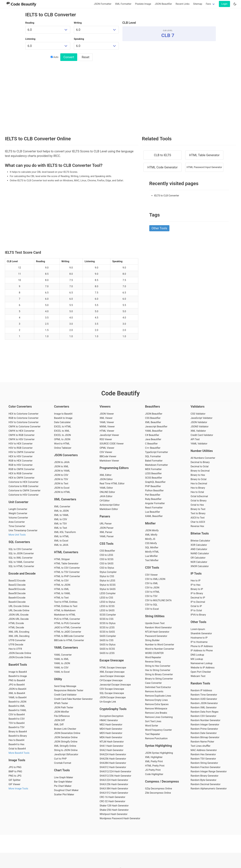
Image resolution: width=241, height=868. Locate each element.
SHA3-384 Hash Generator (114, 789)
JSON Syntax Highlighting (159, 753)
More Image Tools (18, 789)
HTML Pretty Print (155, 766)
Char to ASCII (198, 522)
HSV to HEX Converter (21, 444)
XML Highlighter (154, 757)
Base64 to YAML (17, 710)
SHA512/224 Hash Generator (115, 771)
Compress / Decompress (162, 781)
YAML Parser (107, 536)
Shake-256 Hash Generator (114, 810)
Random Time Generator (204, 695)
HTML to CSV (61, 581)
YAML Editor (106, 488)
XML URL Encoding (19, 632)
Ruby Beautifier (153, 499)
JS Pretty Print (153, 770)
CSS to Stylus (107, 568)
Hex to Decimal (199, 484)
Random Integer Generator (205, 725)
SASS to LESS (107, 653)
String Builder (152, 640)
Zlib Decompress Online (158, 793)
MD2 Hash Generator (111, 725)
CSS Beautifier (107, 551)
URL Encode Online (19, 606)
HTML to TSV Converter (67, 572)
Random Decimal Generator (206, 784)
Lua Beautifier (153, 512)
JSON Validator (199, 422)
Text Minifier (152, 560)
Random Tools (200, 683)
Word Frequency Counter (159, 730)
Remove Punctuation (156, 738)
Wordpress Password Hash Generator (120, 818)
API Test (195, 439)
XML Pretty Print (154, 761)
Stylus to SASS (107, 589)
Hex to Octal (197, 492)
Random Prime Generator (204, 729)
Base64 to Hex (16, 744)
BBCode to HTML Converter (69, 640)
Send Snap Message (65, 686)
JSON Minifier (62, 712)
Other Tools (159, 228)
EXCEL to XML (62, 431)
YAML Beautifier (154, 431)
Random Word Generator (159, 627)
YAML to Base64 (17, 697)
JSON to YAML (62, 471)
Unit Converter (18, 502)
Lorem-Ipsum (198, 629)
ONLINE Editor (107, 492)
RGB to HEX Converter (21, 461)
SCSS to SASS (107, 632)
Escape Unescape (112, 660)
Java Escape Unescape (112, 676)
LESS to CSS (106, 598)
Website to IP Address (203, 668)
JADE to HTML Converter (68, 627)
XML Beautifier (153, 422)
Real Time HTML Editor (112, 484)
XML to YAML (61, 515)
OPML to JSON (62, 439)
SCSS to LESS (107, 627)
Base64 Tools (18, 665)
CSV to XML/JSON (155, 579)
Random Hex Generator (203, 754)
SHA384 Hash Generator (113, 763)
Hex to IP (196, 581)
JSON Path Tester (64, 707)
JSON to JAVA (62, 462)
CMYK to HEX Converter (22, 431)
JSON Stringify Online (66, 742)
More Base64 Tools (19, 753)
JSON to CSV (61, 475)
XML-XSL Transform (65, 532)
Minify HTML (152, 552)
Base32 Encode (17, 581)
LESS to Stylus (107, 602)
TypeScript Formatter (157, 452)
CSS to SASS (106, 564)
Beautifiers (153, 406)
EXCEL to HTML (63, 427)
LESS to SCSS (107, 606)
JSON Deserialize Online (67, 733)
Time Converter (17, 526)
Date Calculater (62, 422)
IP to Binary (197, 593)
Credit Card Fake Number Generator (73, 699)
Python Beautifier (154, 491)
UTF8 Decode (16, 645)
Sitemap (198, 4)
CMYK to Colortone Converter (24, 427)
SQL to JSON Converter (21, 553)
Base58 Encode (17, 589)
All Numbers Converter (203, 458)
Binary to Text (198, 509)
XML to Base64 (17, 693)
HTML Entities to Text (66, 606)
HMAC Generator (109, 720)
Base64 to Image (18, 676)
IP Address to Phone (202, 651)
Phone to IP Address (202, 646)
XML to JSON (61, 511)
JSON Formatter (103, 4)
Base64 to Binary (18, 736)
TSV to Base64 (17, 723)
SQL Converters (19, 542)
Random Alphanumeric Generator (209, 789)
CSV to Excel (152, 609)
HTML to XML (62, 589)
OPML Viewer (107, 448)
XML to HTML (62, 536)
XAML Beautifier (154, 516)
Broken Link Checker (65, 729)
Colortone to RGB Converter (24, 486)
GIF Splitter (15, 780)
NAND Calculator (200, 553)
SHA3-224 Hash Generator (114, 780)
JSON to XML (61, 466)
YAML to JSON (62, 663)
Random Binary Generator (205, 776)
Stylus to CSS (107, 576)
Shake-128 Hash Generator (114, 806)
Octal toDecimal (199, 496)
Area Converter (17, 522)
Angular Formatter (155, 503)
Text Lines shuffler (201, 746)
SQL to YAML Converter (21, 562)
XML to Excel (61, 541)
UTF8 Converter (17, 640)
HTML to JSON (62, 585)
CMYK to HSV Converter (22, 439)
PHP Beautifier (153, 486)
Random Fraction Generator (206, 767)
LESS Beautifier (153, 473)
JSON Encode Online (20, 657)
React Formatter (154, 508)
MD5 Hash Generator (111, 733)
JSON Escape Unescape (113, 697)
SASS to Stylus (107, 645)
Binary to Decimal (200, 471)
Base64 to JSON (17, 702)
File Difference (62, 716)
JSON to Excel (62, 488)
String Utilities (155, 616)
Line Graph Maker (64, 777)
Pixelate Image (143, 4)
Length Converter (18, 509)
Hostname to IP (199, 638)
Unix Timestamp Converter (23, 530)
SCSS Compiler (108, 615)
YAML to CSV (61, 668)
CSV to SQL (151, 605)
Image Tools (17, 760)
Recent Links (183, 4)
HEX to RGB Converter (21, 473)
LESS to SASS (107, 610)
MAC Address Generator (204, 750)
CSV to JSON (152, 588)
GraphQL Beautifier (155, 482)
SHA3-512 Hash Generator (114, 793)
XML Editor (105, 475)
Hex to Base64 (16, 740)
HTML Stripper (62, 559)
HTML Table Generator (204, 155)
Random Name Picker (202, 742)
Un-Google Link (108, 702)
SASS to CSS (106, 640)
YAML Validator (199, 444)
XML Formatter (123, 4)
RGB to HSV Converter (21, 465)
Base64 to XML (17, 706)
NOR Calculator (199, 562)
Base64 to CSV (17, 719)
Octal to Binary (199, 501)
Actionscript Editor (110, 505)
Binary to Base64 (18, 732)
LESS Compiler (108, 593)
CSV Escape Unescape (112, 689)
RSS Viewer (106, 439)
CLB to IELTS (162, 155)
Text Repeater (153, 734)
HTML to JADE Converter (68, 632)
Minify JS (150, 539)
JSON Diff (59, 720)
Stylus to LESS (107, 581)
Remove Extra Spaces (157, 704)
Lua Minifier (151, 556)
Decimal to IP (198, 598)
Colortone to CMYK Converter (24, 491)
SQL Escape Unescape (112, 693)
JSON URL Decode (19, 619)
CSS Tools (106, 544)
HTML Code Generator (163, 167)
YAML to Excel (62, 672)
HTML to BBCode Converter (69, 636)
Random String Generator (204, 763)
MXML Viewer (107, 427)
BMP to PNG (15, 771)
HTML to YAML (62, 593)
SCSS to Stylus (107, 623)
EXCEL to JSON (62, 435)
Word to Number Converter (160, 649)
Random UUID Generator (204, 699)
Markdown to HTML (65, 615)
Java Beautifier (153, 439)
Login (224, 4)
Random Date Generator (204, 733)
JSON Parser (106, 528)
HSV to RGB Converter (21, 448)
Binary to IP (197, 589)
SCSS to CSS (106, 619)
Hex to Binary (198, 488)
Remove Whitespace (156, 709)
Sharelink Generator (201, 633)
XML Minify (151, 535)
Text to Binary (198, 513)
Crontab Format (63, 763)
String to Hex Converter (158, 666)
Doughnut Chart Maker (66, 790)
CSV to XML (152, 583)
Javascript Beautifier (156, 427)
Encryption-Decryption (111, 716)
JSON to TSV (61, 479)
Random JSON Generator (204, 703)
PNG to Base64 (17, 680)
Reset (85, 57)
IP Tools (196, 573)
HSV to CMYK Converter (22, 452)
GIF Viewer (14, 784)
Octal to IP (196, 606)
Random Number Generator (206, 720)
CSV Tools (152, 568)
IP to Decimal (198, 602)
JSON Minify (152, 530)
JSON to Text (61, 484)
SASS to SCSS (107, 649)
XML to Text (61, 528)
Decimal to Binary (200, 462)
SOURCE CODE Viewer (112, 444)
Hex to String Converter (158, 670)
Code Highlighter (154, 774)
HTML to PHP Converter (67, 576)
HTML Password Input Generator (204, 167)
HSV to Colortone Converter (24, 422)
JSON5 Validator (200, 427)
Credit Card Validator (65, 695)
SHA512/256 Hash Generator (115, 776)
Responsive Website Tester (69, 690)
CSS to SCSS (106, 559)
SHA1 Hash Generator (111, 746)
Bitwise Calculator (200, 541)
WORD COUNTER (154, 653)
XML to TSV (60, 524)
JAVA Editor (106, 496)
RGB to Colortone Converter (24, 418)
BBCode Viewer (108, 456)
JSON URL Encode (18, 615)
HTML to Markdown (65, 610)
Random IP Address (201, 690)
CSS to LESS (106, 555)
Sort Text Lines (153, 721)
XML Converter (62, 507)
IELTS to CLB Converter (167, 196)
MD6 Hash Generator (111, 737)
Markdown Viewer (109, 461)
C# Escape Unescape (111, 680)
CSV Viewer (106, 452)
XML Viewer (106, 418)
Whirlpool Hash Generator (113, 814)
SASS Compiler (108, 636)
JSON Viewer (107, 414)
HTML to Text (61, 598)
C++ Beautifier (153, 448)
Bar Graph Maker (63, 782)
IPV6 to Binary (198, 615)
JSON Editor (106, 479)
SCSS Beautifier (154, 478)
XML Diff (59, 725)
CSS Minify (151, 543)
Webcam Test (198, 676)
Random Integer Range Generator (209, 771)
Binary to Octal (199, 479)
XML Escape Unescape (112, 672)
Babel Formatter (154, 461)
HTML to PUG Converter (67, 623)
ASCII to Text (198, 518)
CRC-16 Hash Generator (112, 797)
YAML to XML (61, 659)
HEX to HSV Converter (21, 456)
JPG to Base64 (17, 685)
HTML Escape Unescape (113, 668)
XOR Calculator (199, 545)
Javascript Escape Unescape (115, 685)
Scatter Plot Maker (64, 794)
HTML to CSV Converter (67, 568)
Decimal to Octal (200, 466)
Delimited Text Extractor (158, 687)
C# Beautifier (152, 435)
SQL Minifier (152, 548)
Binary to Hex (198, 475)
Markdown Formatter (157, 465)
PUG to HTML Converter (67, 619)
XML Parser (106, 532)
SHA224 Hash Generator (113, 754)
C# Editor (105, 501)
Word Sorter (152, 726)
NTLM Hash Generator (112, 742)
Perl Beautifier (153, 495)
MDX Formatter (153, 469)
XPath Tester (61, 703)
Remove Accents (154, 691)
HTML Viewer (107, 431)
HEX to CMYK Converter (22, 478)
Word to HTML (62, 444)
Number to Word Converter (160, 645)
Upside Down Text (155, 623)
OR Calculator (198, 558)
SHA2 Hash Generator (111, 750)
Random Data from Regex (205, 712)
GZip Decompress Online (159, 789)
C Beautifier (151, 444)
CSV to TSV (151, 596)
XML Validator (198, 431)
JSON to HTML (62, 492)
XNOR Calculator (200, 566)
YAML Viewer (107, 422)
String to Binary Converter (159, 674)
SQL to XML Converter (21, 558)
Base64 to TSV (16, 727)
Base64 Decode (17, 602)
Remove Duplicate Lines (158, 696)
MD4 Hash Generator (111, 729)
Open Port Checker (201, 672)
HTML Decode (16, 627)
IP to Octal (196, 610)
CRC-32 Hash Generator (112, 801)
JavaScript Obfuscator (66, 754)
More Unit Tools (17, 535)
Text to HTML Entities (66, 602)
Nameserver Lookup (202, 663)
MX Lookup (197, 659)
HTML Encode (16, 623)
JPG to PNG (15, 767)
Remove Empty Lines (156, 700)
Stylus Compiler (108, 572)
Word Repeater (153, 657)
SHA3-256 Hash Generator (114, 784)
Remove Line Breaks (156, 713)
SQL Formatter (153, 456)
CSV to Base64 (17, 714)
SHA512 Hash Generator (113, 767)
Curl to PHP (60, 759)
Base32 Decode (17, 585)
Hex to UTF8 (15, 649)
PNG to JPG (15, 776)
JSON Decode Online (20, 653)
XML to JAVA (61, 545)
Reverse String (153, 662)
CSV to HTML (152, 592)
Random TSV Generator (203, 759)
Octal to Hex (197, 505)
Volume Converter (18, 518)
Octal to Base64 (17, 749)
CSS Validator (198, 414)
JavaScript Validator (202, 418)
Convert (69, 57)
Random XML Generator (204, 707)
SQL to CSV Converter (20, 549)
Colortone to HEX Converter (24, 482)
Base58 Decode (17, 593)
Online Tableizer (63, 448)
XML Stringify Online (65, 746)
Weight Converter (18, 513)
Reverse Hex (197, 526)
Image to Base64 (18, 672)
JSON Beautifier (163, 4)
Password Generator (156, 636)
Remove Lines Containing (159, 717)
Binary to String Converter (159, 679)
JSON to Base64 (17, 689)
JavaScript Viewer (109, 435)
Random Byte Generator (204, 780)
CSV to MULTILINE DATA (158, 600)
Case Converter (153, 683)
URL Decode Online (19, 610)
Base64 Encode (17, 598)
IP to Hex (196, 585)
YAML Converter (63, 655)
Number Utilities (202, 451)
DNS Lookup (197, 655)
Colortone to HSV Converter (24, 495)
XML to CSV (61, 519)
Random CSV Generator (203, 716)
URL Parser (106, 524)
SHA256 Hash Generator (113, 759)
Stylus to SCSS (107, 585)
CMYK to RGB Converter (22, 435)
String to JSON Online (66, 750)
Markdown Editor (109, 509)
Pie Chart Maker (63, 786)
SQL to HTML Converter (21, 566)
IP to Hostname (199, 642)
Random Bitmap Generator (205, 737)
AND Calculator (199, 549)
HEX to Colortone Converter (24, 414)
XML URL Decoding (19, 636)
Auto (54, 57)
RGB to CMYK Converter (22, 469)
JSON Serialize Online (66, 737)
